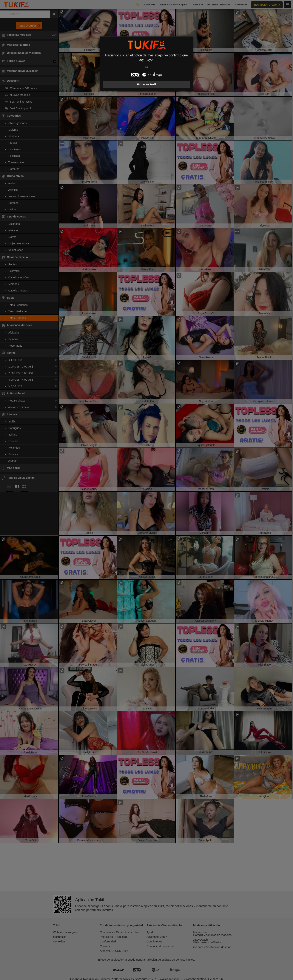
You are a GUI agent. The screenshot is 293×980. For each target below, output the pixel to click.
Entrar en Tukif (146, 84)
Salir (147, 67)
